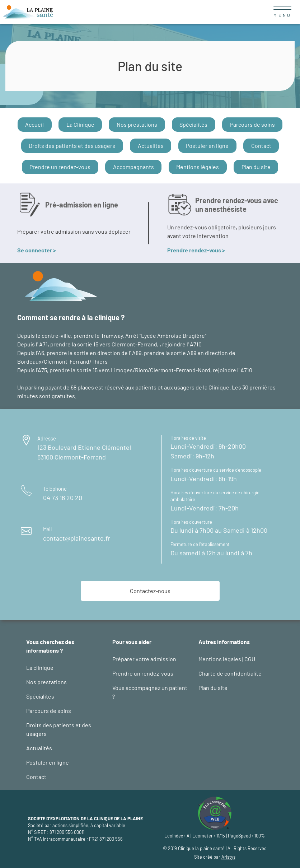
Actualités (151, 146)
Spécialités (193, 124)
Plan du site (256, 167)
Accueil (34, 124)
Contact (261, 146)
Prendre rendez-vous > (196, 250)
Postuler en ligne (207, 146)
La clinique (40, 668)
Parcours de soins (252, 124)
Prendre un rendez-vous (60, 167)
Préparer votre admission (144, 659)
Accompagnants (133, 167)
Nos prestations (137, 124)
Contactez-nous (150, 591)
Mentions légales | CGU (227, 659)
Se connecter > (37, 250)
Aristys (228, 857)
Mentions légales (198, 167)
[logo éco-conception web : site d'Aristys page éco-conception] (215, 812)
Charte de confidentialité (230, 673)
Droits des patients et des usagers (72, 146)
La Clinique (80, 124)
